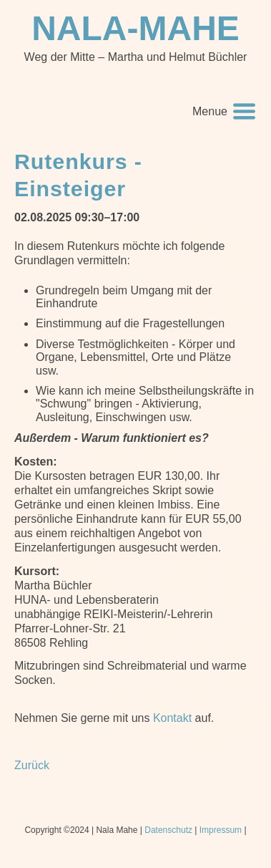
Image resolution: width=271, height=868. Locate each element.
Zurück (32, 765)
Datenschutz (168, 830)
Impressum (221, 830)
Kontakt (172, 718)
